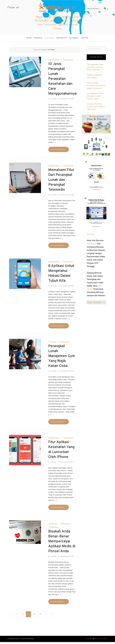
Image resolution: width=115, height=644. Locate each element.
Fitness (52, 344)
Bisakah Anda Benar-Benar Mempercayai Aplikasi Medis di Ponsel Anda (62, 543)
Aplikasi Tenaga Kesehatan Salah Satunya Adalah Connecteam (96, 88)
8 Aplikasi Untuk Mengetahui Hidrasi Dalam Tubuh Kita (61, 276)
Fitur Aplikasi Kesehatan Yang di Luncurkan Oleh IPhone (61, 452)
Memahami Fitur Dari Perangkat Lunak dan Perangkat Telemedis (61, 182)
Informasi (74, 40)
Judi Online (91, 236)
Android (38, 40)
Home (29, 40)
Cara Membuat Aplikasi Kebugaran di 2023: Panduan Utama (95, 98)
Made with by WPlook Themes (97, 641)
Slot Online (94, 304)
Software (50, 40)
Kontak (85, 40)
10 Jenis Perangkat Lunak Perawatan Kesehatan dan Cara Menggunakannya (62, 81)
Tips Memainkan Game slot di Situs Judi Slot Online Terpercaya (95, 69)
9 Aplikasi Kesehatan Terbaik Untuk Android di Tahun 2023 (96, 109)
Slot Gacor (91, 246)
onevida (54, 101)
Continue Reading (59, 152)
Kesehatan (62, 40)
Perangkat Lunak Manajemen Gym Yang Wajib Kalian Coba (62, 358)
